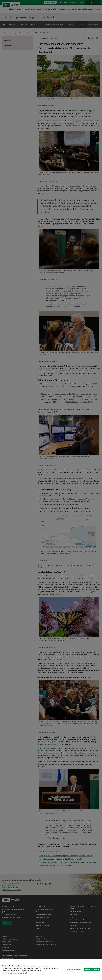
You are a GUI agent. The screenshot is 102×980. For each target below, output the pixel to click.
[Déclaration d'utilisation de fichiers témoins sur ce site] (51, 970)
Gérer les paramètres (74, 970)
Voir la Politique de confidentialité (13, 973)
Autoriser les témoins (92, 970)
